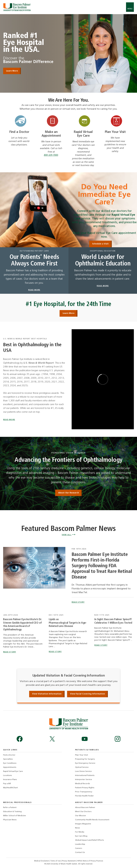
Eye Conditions (10, 763)
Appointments (10, 767)
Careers (79, 848)
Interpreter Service (84, 780)
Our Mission (80, 816)
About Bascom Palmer (85, 808)
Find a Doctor (19, 132)
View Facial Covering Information (87, 694)
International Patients (85, 775)
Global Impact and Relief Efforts (90, 840)
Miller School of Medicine (14, 816)
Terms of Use (56, 861)
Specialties (8, 759)
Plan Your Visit (115, 132)
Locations (8, 775)
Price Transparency (84, 792)
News (78, 828)
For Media (80, 832)
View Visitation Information (47, 694)
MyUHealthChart (11, 788)
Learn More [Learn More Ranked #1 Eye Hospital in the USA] (12, 71)
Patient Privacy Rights (85, 788)
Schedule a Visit (100, 244)
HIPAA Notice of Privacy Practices (90, 861)
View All (68, 535)
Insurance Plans (10, 780)
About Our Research (68, 493)
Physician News (10, 820)
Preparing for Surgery (85, 759)
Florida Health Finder (84, 796)
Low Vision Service (83, 771)
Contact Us (80, 852)
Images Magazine (83, 824)
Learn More (69, 313)
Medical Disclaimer (42, 861)
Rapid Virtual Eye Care (13, 771)
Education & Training (12, 812)
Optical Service (82, 767)
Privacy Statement (69, 861)
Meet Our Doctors (83, 812)
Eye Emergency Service (85, 763)
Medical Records (83, 784)
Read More (9, 420)
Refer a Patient (10, 808)
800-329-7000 (51, 155)
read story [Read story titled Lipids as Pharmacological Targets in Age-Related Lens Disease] (55, 652)
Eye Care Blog (81, 836)
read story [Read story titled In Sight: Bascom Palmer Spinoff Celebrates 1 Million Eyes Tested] (101, 645)
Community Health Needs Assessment (92, 820)
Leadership (80, 844)
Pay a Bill (7, 784)
